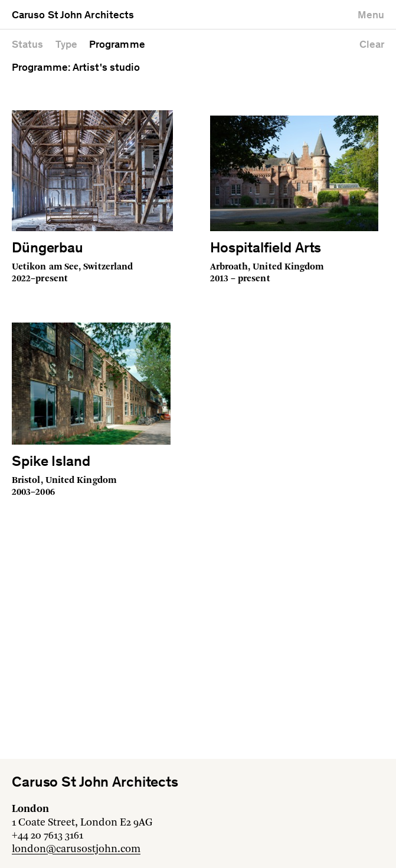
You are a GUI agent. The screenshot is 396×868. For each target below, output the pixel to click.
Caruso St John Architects (73, 16)
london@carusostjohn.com (76, 849)
